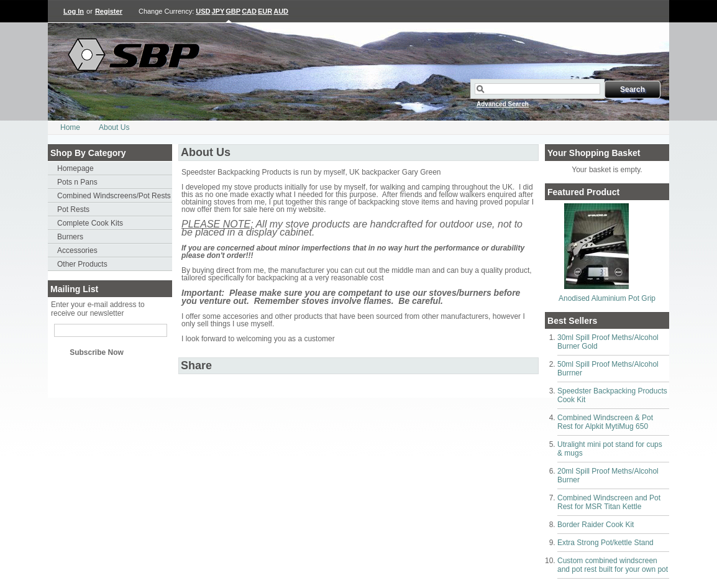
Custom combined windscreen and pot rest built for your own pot (613, 565)
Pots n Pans (77, 182)
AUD (281, 11)
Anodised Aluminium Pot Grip (607, 298)
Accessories (77, 250)
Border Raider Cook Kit (596, 525)
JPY (218, 11)
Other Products (82, 264)
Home (70, 127)
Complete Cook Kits (90, 223)
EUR (265, 11)
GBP (233, 11)
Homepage (75, 168)
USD (203, 11)
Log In (74, 11)
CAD (249, 11)
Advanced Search (503, 104)
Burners (70, 237)
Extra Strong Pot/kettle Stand (605, 543)
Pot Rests (73, 209)
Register (109, 11)
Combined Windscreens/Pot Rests (114, 196)
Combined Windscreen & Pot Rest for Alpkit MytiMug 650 (605, 422)
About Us (114, 127)
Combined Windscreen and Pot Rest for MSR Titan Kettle (609, 502)
